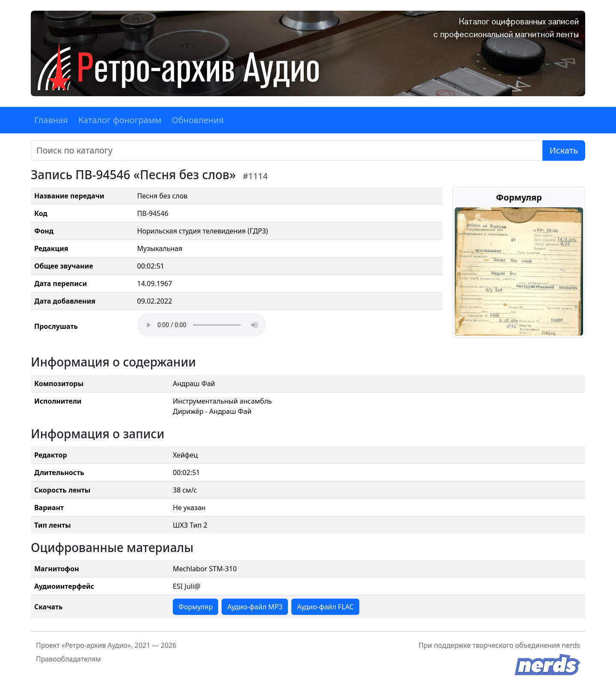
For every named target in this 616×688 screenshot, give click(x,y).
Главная (51, 120)
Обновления (198, 120)
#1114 (255, 176)
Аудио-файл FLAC (325, 607)
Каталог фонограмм (120, 120)
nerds (571, 645)
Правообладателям (68, 659)
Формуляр (195, 607)
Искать (564, 150)
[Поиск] (287, 151)
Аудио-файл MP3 (255, 607)
